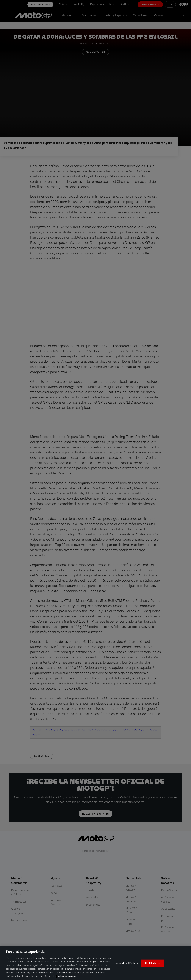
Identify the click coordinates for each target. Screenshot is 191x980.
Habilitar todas (153, 963)
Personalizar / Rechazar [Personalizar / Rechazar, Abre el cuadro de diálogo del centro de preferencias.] (127, 963)
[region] (95, 963)
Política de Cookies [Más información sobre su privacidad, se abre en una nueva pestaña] (66, 976)
